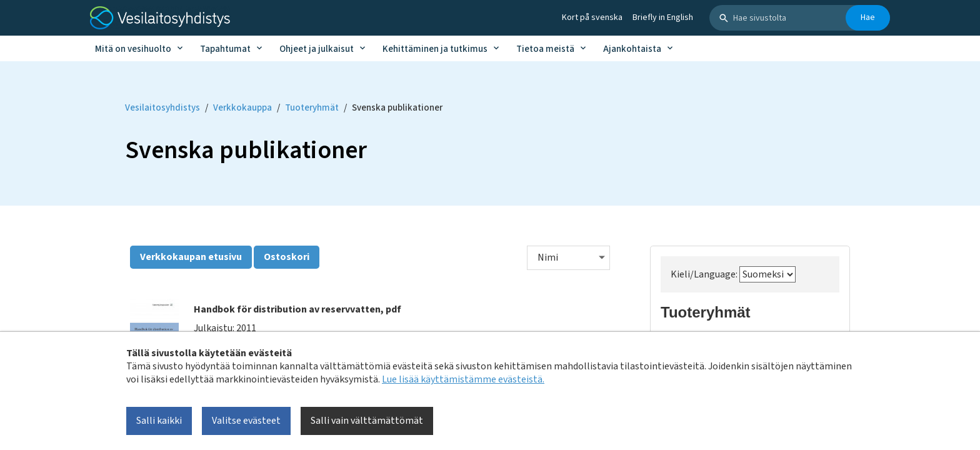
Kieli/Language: (733, 274)
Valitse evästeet (246, 421)
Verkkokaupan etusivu (191, 257)
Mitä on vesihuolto (133, 49)
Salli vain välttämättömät (367, 421)
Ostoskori (287, 257)
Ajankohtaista (632, 49)
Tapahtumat (225, 49)
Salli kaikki (159, 421)
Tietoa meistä (545, 49)
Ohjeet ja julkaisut (317, 49)
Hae (868, 17)
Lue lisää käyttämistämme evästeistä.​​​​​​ (463, 379)
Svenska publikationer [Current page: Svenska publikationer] (397, 108)
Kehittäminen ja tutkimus (435, 49)
